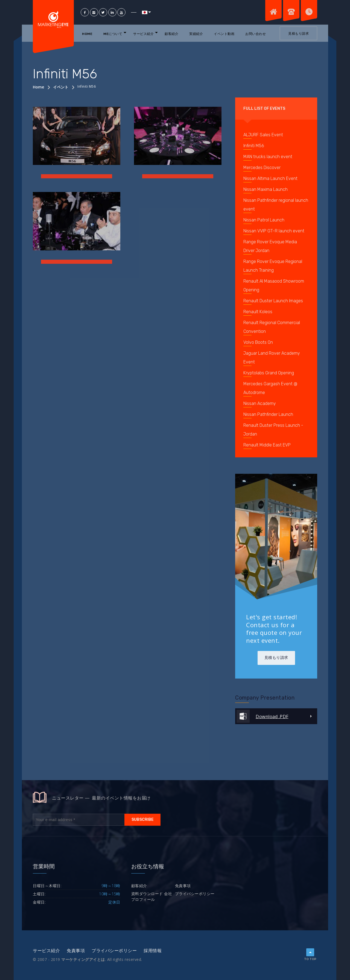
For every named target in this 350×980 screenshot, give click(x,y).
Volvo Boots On (258, 342)
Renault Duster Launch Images (273, 301)
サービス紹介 (143, 34)
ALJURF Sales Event (263, 135)
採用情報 (153, 951)
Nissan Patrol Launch (264, 220)
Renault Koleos (258, 312)
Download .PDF (272, 717)
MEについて (113, 34)
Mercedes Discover (262, 168)
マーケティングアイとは (83, 959)
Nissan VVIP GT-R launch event (274, 231)
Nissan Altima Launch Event (270, 178)
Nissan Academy (260, 403)
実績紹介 (196, 34)
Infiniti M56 (254, 146)
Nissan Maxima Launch (266, 189)
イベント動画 (224, 34)
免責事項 (183, 886)
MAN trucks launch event (268, 157)
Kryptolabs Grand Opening (269, 373)
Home (87, 34)
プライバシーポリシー (195, 894)
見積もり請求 (298, 34)
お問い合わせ (256, 34)
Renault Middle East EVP (267, 445)
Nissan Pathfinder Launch (268, 414)
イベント (61, 87)
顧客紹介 (171, 34)
